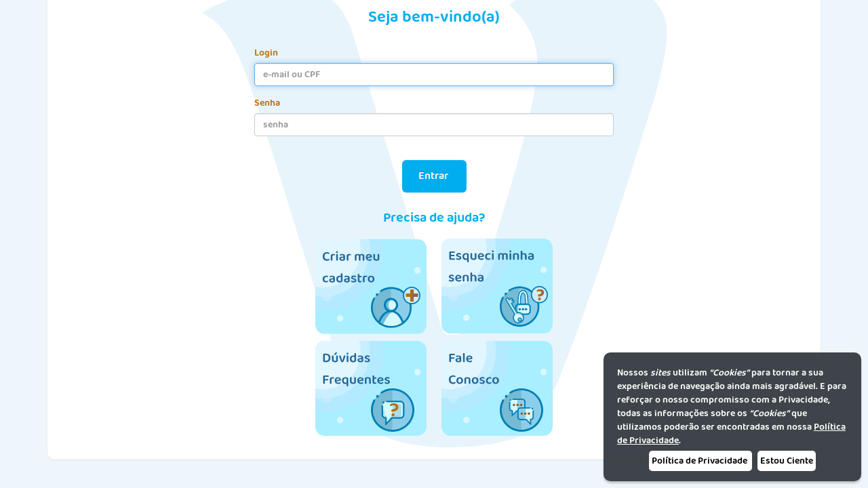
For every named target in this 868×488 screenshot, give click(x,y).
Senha (267, 103)
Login (266, 53)
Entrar (434, 176)
